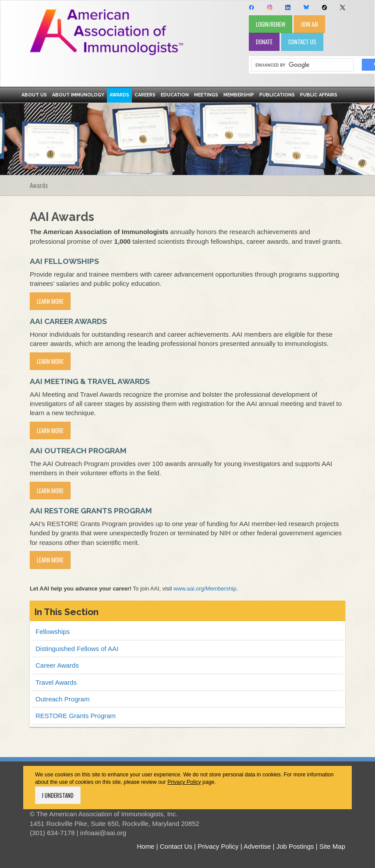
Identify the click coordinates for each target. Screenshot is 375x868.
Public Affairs (319, 95)
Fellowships (53, 631)
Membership (239, 95)
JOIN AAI (310, 24)
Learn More (50, 301)
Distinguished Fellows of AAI (77, 649)
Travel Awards (56, 682)
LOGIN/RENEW (271, 24)
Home (145, 846)
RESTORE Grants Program (76, 716)
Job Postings (295, 846)
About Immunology (78, 95)
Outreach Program (62, 699)
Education (175, 95)
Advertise (257, 846)
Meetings (206, 95)
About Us (34, 95)
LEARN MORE (50, 560)
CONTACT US (302, 42)
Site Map (332, 846)
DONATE (264, 42)
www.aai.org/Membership (205, 589)
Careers (145, 95)
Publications (277, 95)
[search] (299, 65)
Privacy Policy (184, 782)
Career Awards (57, 665)
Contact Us (176, 846)
